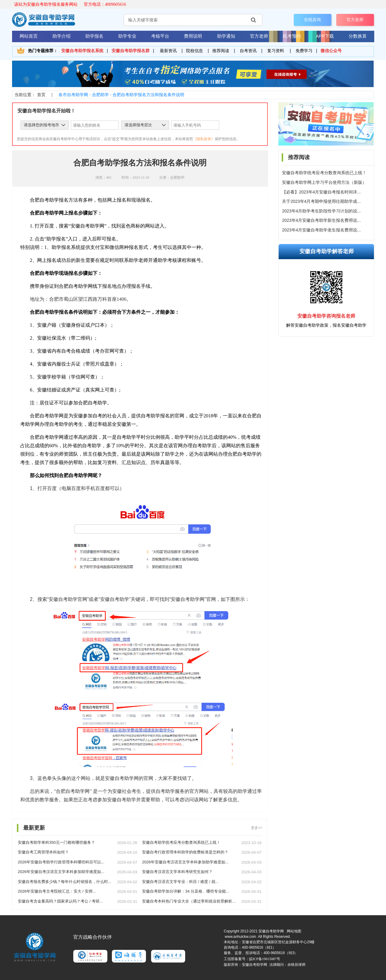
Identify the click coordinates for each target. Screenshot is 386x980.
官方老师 (355, 20)
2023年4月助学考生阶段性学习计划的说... (321, 211)
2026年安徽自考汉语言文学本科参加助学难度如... (185, 862)
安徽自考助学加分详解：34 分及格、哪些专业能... (186, 891)
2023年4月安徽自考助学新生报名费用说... (321, 220)
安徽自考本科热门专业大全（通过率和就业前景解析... (189, 901)
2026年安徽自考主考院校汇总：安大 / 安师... (57, 891)
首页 (41, 95)
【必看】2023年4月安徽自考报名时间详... (321, 192)
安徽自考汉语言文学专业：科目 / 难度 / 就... (180, 882)
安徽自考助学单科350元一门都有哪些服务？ (56, 842)
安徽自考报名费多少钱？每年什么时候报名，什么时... (65, 882)
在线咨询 (312, 20)
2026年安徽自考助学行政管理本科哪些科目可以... (61, 862)
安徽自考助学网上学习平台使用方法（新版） (324, 182)
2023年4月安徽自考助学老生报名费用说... (321, 230)
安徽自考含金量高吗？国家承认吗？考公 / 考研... (60, 901)
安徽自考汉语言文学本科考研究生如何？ (177, 872)
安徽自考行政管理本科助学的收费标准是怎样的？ (185, 852)
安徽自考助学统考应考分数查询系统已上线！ (324, 173)
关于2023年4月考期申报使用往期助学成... (321, 201)
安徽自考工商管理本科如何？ (43, 852)
